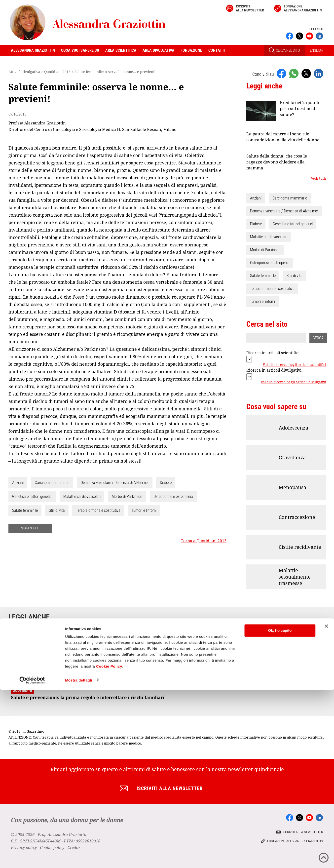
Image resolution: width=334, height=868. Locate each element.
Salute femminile (25, 510)
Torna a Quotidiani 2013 (204, 541)
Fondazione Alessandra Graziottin (303, 8)
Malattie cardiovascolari (82, 496)
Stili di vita (57, 510)
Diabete (166, 483)
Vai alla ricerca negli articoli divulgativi (293, 382)
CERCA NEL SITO (284, 51)
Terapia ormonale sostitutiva (98, 510)
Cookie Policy (109, 845)
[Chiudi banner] (326, 804)
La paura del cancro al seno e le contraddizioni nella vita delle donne (283, 137)
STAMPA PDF (30, 528)
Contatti (217, 50)
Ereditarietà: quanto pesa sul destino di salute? (300, 108)
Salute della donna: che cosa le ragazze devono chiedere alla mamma (277, 162)
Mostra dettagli (78, 858)
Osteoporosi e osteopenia (173, 496)
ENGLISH (316, 50)
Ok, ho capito (280, 809)
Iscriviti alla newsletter (250, 8)
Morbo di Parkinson (127, 496)
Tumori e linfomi (144, 510)
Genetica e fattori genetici (32, 496)
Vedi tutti (318, 178)
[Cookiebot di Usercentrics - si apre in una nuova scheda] (32, 858)
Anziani (18, 483)
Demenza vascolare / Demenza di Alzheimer (115, 483)
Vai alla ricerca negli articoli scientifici (294, 365)
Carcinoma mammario (52, 483)
